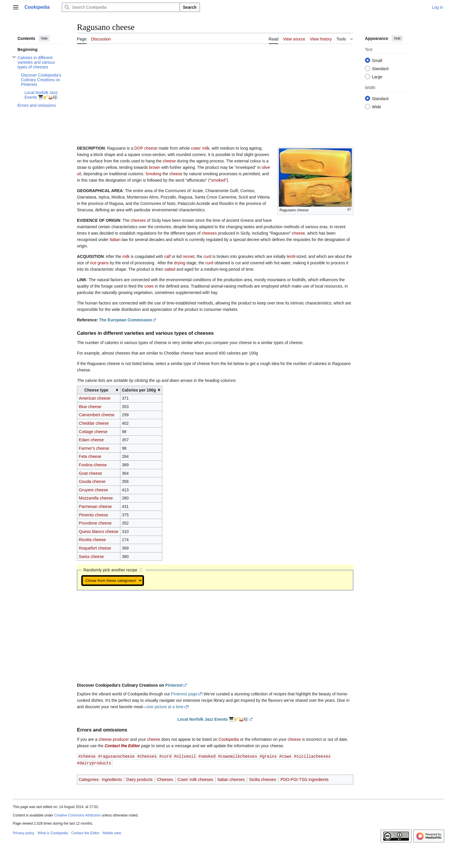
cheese (151, 148)
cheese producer (114, 739)
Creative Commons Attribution (77, 815)
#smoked (207, 756)
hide (44, 38)
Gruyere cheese (94, 490)
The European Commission (125, 320)
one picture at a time (165, 707)
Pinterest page (184, 694)
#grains (268, 756)
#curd (165, 756)
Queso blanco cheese (99, 532)
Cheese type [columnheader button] (96, 390)
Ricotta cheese (93, 540)
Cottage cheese (93, 432)
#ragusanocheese (116, 756)
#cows (285, 756)
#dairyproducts (94, 762)
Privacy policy (23, 832)
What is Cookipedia (53, 832)
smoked (218, 180)
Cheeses (165, 779)
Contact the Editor (122, 746)
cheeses (138, 220)
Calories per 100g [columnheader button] (139, 390)
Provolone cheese (95, 523)
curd (207, 256)
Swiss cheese (92, 557)
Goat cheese (90, 473)
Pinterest (174, 685)
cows (149, 286)
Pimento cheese (94, 515)
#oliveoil (185, 756)
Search (190, 7)
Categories (89, 779)
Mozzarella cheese (96, 498)
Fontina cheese (93, 465)
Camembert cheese (97, 415)
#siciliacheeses (312, 756)
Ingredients (112, 779)
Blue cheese (90, 407)
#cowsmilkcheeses (238, 756)
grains (103, 263)
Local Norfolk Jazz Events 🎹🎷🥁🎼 (213, 719)
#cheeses (147, 756)
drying (180, 263)
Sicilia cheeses (263, 779)
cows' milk (200, 148)
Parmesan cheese (95, 506)
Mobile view (112, 832)
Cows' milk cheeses (195, 779)
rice (93, 263)
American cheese (95, 398)
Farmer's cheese (94, 448)
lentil (291, 256)
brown (154, 167)
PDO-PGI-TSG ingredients (304, 779)
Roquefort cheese (95, 548)
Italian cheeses (231, 779)
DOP (139, 148)
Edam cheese (92, 440)
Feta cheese (90, 456)
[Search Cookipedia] (121, 7)
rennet (189, 256)
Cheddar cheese (94, 423)
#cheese (87, 756)
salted (170, 269)
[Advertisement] (215, 92)
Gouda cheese (92, 481)
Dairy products (139, 779)
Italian (115, 240)
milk (126, 256)
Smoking (153, 174)
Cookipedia (229, 739)
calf (168, 256)
